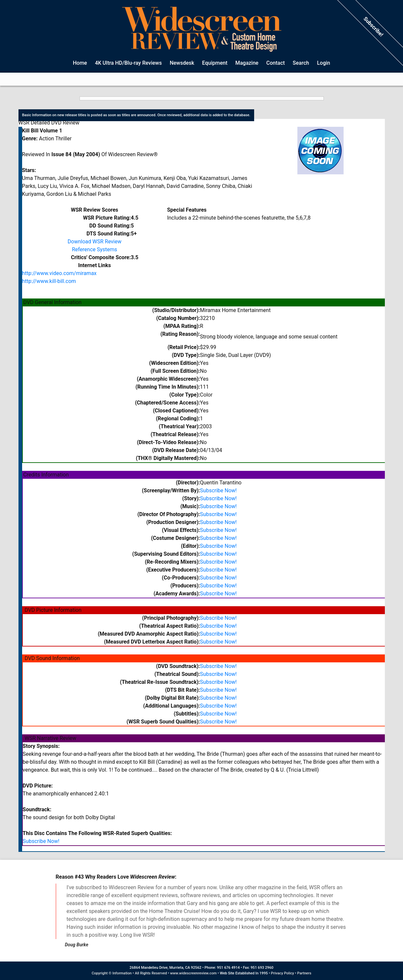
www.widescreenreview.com (193, 973)
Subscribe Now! (218, 490)
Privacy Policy (283, 973)
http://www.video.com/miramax (59, 273)
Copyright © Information (112, 973)
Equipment (215, 63)
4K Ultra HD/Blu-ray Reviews (129, 63)
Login (323, 63)
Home (80, 63)
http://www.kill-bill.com (49, 281)
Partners (304, 973)
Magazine (247, 63)
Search (301, 63)
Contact (276, 63)
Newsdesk (182, 63)
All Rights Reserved (151, 973)
